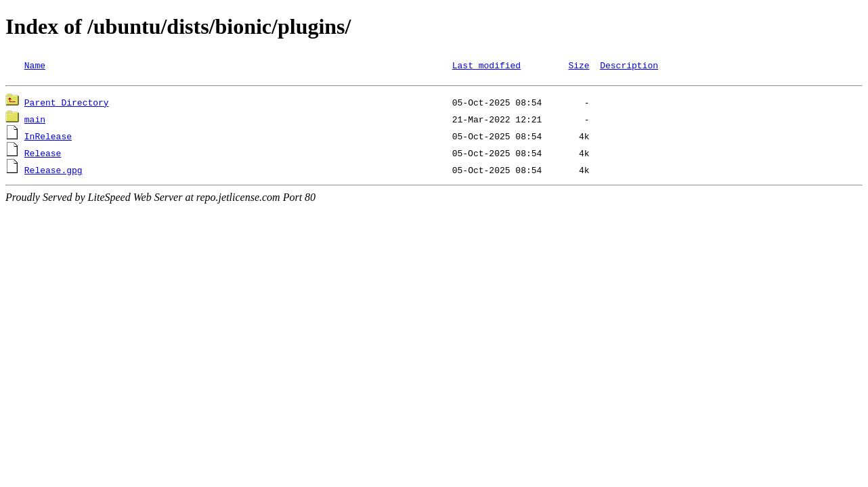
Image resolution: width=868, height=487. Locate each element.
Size (579, 65)
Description (629, 65)
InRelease (48, 138)
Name (35, 65)
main (35, 121)
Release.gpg (53, 172)
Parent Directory (67, 104)
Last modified (486, 65)
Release (43, 155)
